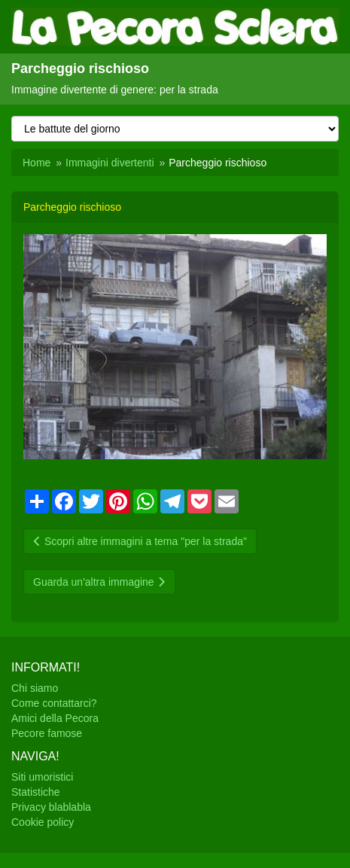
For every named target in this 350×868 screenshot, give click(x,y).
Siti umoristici (42, 777)
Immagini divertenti (110, 163)
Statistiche (36, 792)
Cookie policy (43, 822)
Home (37, 163)
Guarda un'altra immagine (99, 582)
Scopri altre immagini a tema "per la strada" (140, 541)
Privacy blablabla (51, 807)
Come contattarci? (54, 703)
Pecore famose (47, 733)
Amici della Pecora (55, 718)
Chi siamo (35, 688)
